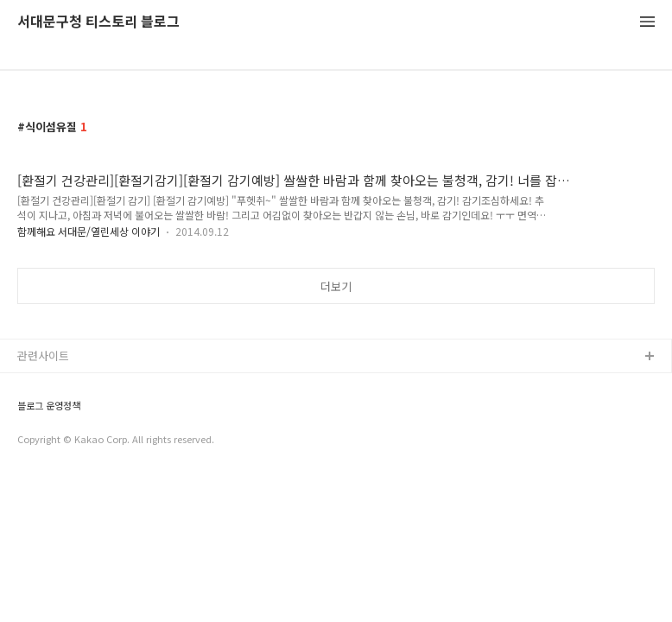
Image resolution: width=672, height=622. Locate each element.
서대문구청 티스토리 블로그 (98, 22)
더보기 (336, 286)
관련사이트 (43, 355)
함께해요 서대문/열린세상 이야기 (89, 231)
